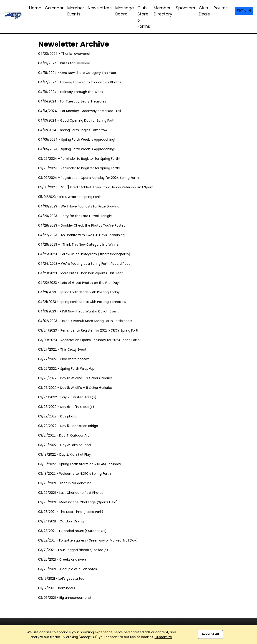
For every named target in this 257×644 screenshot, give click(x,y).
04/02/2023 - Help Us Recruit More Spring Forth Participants (85, 321)
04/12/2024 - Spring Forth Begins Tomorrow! (73, 130)
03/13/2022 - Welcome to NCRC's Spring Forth (74, 474)
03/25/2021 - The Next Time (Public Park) (71, 512)
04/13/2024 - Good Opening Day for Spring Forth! (77, 120)
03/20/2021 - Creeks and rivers (62, 559)
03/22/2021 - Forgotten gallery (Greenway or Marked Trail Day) (88, 540)
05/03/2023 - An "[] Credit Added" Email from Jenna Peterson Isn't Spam (96, 187)
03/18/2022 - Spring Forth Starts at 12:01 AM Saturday (80, 464)
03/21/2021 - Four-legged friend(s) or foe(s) (73, 550)
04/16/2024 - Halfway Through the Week (71, 92)
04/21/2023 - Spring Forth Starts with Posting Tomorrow (82, 302)
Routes (221, 8)
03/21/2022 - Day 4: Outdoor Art (64, 435)
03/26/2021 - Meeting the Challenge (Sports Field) (78, 502)
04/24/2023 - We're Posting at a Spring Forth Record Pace (84, 264)
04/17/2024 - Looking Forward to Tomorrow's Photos (80, 82)
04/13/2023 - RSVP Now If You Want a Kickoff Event (78, 311)
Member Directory (163, 11)
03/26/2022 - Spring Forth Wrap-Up (66, 369)
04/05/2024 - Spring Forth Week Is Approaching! (77, 140)
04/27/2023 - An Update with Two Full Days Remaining (81, 235)
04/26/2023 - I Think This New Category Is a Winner (79, 245)
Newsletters (100, 8)
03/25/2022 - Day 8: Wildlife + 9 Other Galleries (75, 378)
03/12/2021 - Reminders (57, 588)
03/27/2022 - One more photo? (64, 359)
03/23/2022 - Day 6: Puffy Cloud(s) (66, 407)
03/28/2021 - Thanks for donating (65, 483)
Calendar (54, 8)
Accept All (210, 634)
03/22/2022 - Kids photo (57, 416)
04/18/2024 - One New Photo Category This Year (77, 73)
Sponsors (185, 8)
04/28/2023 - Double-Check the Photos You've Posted (82, 225)
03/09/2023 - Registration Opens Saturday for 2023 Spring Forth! (89, 340)
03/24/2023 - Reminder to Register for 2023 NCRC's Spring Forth (89, 330)
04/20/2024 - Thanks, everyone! (64, 54)
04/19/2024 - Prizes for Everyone (64, 63)
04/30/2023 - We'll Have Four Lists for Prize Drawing (79, 206)
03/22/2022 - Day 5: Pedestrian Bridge (68, 426)
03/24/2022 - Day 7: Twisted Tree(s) (67, 397)
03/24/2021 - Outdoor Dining (61, 521)
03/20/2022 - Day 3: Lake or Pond (64, 445)
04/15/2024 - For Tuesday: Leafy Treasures (72, 101)
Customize (163, 637)
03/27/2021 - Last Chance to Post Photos (71, 493)
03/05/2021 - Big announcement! (65, 598)
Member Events (76, 11)
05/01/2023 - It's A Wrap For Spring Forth (70, 197)
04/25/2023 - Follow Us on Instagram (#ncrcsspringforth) (84, 254)
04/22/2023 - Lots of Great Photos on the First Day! (79, 283)
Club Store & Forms (144, 17)
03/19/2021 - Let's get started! (62, 579)
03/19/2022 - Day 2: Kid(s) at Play (64, 454)
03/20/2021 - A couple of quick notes (68, 569)
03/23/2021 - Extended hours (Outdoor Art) (72, 531)
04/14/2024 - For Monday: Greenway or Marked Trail (79, 111)
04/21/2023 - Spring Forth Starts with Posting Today (79, 292)
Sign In (244, 11)
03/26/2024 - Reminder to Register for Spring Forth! (79, 159)
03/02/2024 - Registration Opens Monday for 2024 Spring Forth (88, 178)
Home (35, 8)
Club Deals (204, 11)
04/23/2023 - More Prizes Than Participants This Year (80, 273)
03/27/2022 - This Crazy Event (62, 349)
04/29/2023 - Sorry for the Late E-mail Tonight (75, 216)
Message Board (125, 11)
